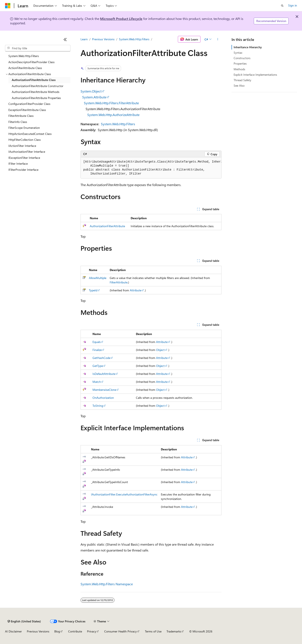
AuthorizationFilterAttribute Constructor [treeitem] (38, 86)
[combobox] (38, 48)
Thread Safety (242, 80)
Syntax (238, 53)
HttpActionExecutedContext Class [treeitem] (30, 134)
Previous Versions (103, 39)
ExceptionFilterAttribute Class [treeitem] (27, 110)
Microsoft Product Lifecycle (121, 19)
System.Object (91, 91)
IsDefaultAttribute (104, 374)
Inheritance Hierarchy (248, 47)
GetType (98, 366)
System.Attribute (94, 97)
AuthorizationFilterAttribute (107, 226)
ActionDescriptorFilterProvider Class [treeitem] (31, 62)
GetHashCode (101, 358)
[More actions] (218, 39)
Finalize (97, 350)
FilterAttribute (119, 282)
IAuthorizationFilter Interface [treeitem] (27, 152)
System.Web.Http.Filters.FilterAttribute (111, 103)
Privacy (92, 631)
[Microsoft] (8, 6)
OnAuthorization (103, 398)
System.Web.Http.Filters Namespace (107, 584)
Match (97, 382)
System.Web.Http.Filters (134, 39)
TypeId (93, 290)
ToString (98, 406)
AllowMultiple (98, 278)
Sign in (293, 5)
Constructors (242, 58)
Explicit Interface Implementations (255, 75)
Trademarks (174, 631)
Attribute (136, 290)
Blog (57, 631)
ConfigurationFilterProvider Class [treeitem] (29, 104)
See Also (239, 85)
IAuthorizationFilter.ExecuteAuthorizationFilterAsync (124, 494)
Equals (97, 342)
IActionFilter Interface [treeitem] (22, 146)
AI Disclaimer (13, 631)
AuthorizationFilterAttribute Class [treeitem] (34, 80)
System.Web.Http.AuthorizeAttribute (113, 115)
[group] (151, 168)
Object (160, 350)
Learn (84, 39)
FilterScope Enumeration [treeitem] (24, 128)
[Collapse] (65, 39)
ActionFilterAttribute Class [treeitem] (25, 68)
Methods (239, 69)
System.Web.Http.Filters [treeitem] (24, 56)
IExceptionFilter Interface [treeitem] (24, 158)
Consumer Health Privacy (120, 631)
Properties (240, 63)
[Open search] (282, 6)
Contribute (75, 631)
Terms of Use (153, 631)
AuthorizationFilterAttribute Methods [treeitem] (36, 92)
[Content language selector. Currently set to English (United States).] (24, 621)
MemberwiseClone (104, 390)
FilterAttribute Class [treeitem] (21, 116)
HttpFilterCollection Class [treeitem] (25, 140)
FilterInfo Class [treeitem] (18, 122)
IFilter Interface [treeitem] (18, 164)
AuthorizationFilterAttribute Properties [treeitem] (36, 98)
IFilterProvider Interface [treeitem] (23, 170)
